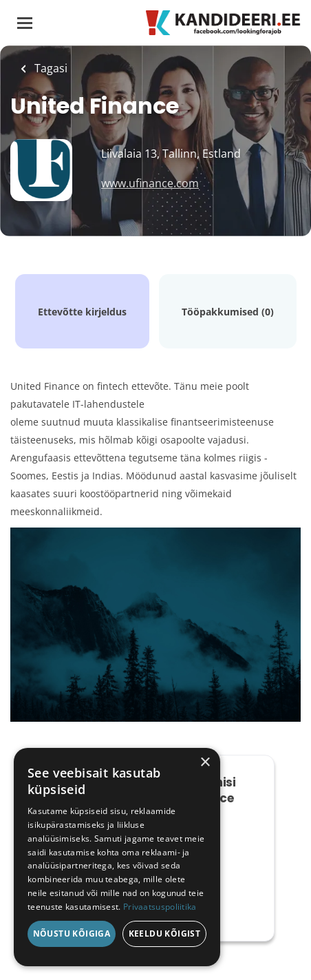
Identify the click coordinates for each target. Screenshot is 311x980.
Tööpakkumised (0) (228, 312)
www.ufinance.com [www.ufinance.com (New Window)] (150, 183)
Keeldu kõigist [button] (165, 934)
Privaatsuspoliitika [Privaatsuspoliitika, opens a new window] (160, 907)
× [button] (205, 763)
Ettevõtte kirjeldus (82, 312)
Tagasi (50, 68)
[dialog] (117, 857)
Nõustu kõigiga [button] (72, 934)
